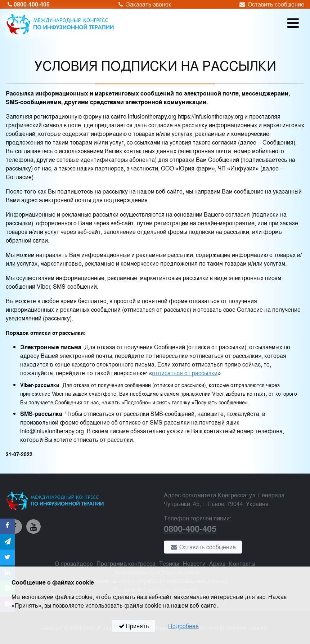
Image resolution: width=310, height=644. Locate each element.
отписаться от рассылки (185, 373)
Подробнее (183, 626)
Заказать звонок (144, 4)
